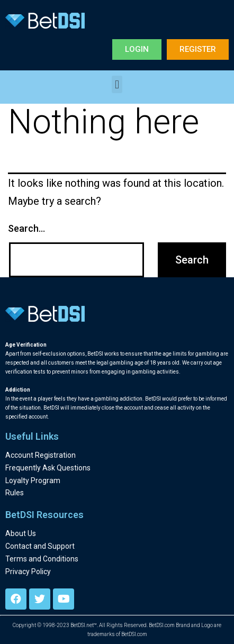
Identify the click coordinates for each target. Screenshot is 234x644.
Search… (26, 228)
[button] (137, 49)
